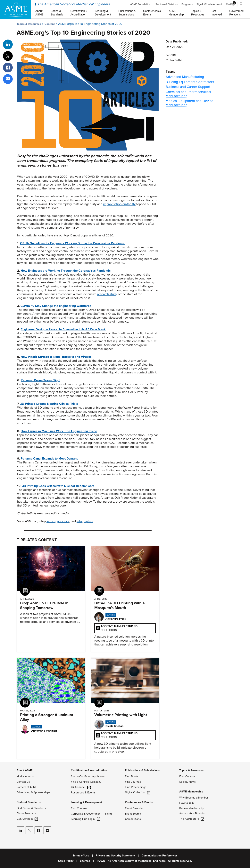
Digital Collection (138, 792)
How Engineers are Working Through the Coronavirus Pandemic (66, 271)
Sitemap (85, 861)
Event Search (133, 814)
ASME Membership (191, 792)
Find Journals (133, 782)
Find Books (132, 777)
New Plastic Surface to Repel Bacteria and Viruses (56, 357)
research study (107, 294)
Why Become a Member (194, 798)
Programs (187, 4)
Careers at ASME (27, 787)
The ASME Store (192, 819)
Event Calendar (134, 808)
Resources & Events (83, 793)
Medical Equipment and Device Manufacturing (189, 103)
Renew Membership (191, 808)
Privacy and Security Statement (115, 856)
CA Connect (81, 787)
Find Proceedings (136, 787)
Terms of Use (81, 856)
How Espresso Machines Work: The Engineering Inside (59, 431)
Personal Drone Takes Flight (41, 380)
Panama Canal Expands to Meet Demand (50, 459)
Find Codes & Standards (31, 808)
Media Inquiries (26, 777)
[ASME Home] (15, 9)
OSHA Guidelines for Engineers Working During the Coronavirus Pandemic (73, 243)
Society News (187, 782)
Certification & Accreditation (89, 770)
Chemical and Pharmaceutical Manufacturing (188, 94)
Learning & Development (86, 802)
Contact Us (23, 782)
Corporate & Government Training (91, 814)
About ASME (25, 770)
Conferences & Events (139, 802)
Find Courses (79, 808)
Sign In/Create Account (209, 4)
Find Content (187, 777)
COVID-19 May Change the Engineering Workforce (56, 306)
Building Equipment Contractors (190, 82)
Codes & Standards (29, 802)
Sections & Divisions (167, 4)
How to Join (187, 803)
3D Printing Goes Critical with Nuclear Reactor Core (58, 486)
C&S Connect (27, 819)
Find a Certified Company (86, 782)
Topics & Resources (29, 24)
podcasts (63, 521)
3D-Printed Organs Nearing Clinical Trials (49, 404)
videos (51, 521)
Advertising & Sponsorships (33, 792)
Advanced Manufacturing (185, 77)
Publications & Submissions (142, 770)
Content (50, 24)
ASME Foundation (140, 4)
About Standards (27, 813)
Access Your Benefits (192, 813)
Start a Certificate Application (88, 777)
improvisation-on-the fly (119, 204)
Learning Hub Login (85, 819)
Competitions (133, 819)
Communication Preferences (160, 856)
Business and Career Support (188, 87)
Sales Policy (66, 861)
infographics (85, 521)
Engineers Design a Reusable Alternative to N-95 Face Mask (63, 329)
